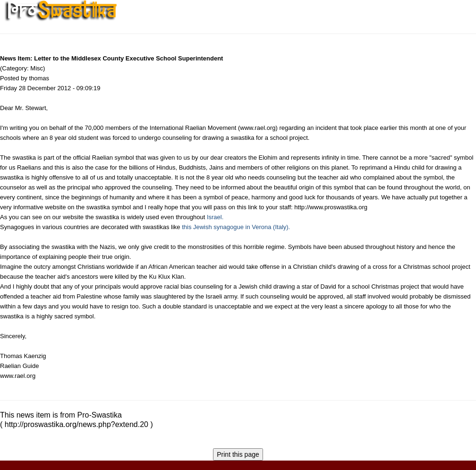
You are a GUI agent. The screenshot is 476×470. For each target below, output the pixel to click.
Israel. (215, 217)
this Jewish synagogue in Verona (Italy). (236, 227)
